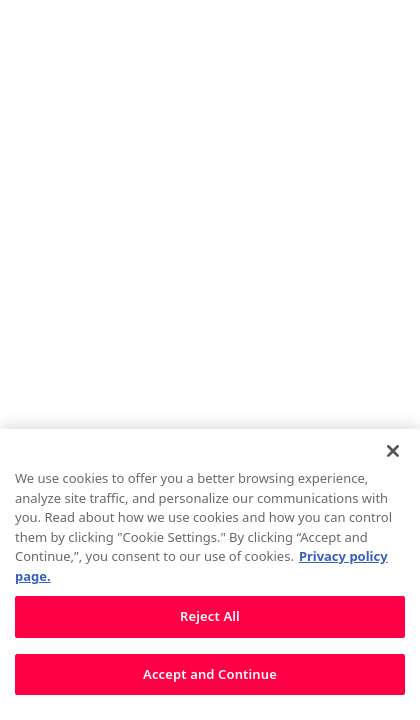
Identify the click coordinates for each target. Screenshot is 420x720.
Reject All (210, 624)
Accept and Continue (210, 681)
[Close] (393, 458)
